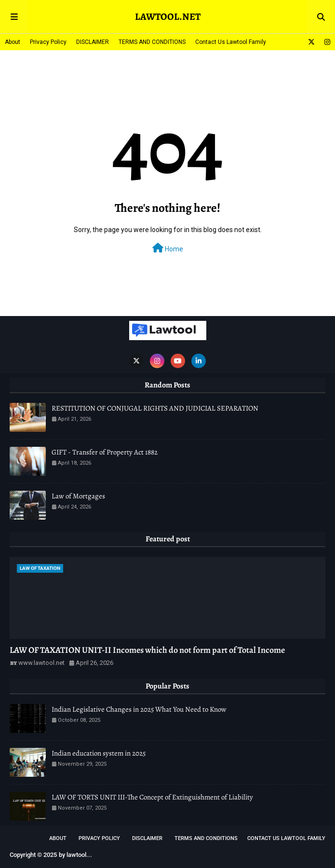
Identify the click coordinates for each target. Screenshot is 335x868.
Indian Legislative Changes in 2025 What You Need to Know (139, 709)
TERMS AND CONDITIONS (152, 42)
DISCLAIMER (93, 42)
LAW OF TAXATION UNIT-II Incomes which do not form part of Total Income (147, 650)
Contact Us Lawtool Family (231, 42)
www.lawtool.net (41, 663)
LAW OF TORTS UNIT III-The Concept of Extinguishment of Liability (152, 797)
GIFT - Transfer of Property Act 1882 (105, 452)
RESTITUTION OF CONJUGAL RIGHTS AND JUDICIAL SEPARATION (155, 408)
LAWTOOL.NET (168, 17)
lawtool (76, 855)
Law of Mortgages (78, 496)
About (13, 42)
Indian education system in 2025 (99, 753)
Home (168, 248)
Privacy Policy (48, 42)
